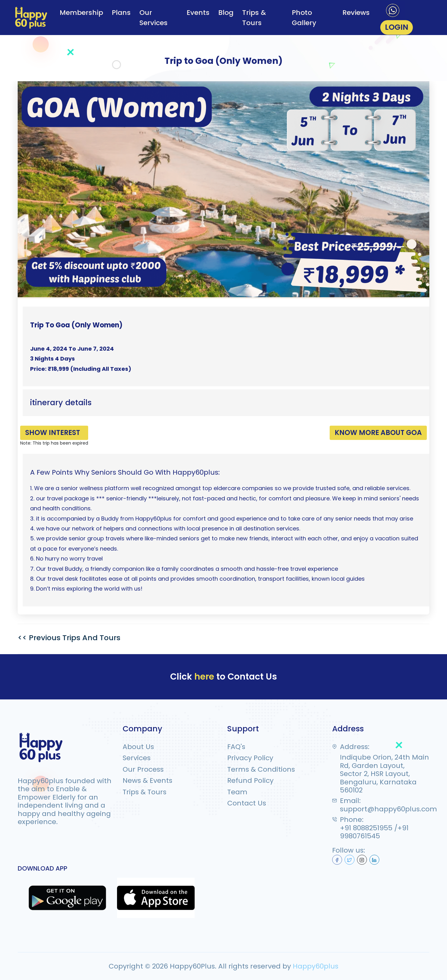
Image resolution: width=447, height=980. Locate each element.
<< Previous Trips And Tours (69, 638)
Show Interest (52, 433)
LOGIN (397, 27)
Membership (81, 12)
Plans (121, 12)
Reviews (356, 12)
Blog (226, 12)
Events (198, 12)
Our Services (154, 17)
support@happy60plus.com (388, 809)
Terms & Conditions (261, 769)
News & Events (147, 780)
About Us (138, 747)
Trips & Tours (254, 17)
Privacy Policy (250, 758)
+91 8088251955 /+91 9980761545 (374, 832)
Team (237, 792)
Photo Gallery (304, 17)
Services (137, 758)
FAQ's (236, 747)
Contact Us (247, 803)
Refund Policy (250, 780)
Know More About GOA (379, 433)
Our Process (143, 769)
